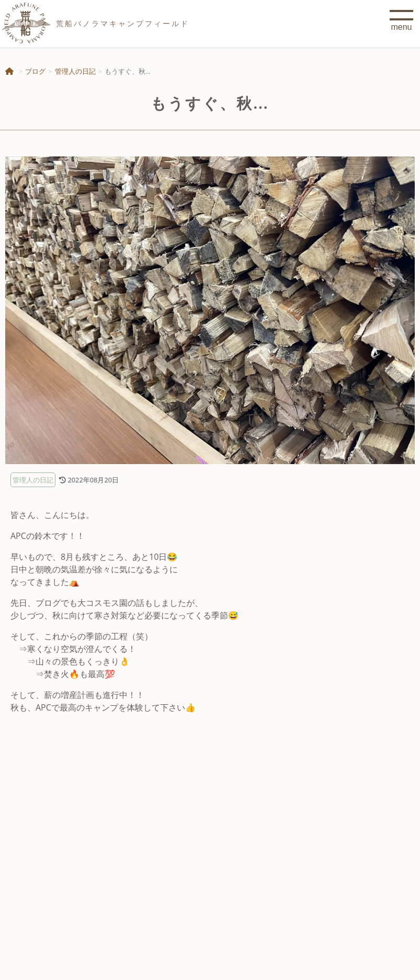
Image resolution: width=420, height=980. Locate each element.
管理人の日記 (75, 71)
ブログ (35, 71)
